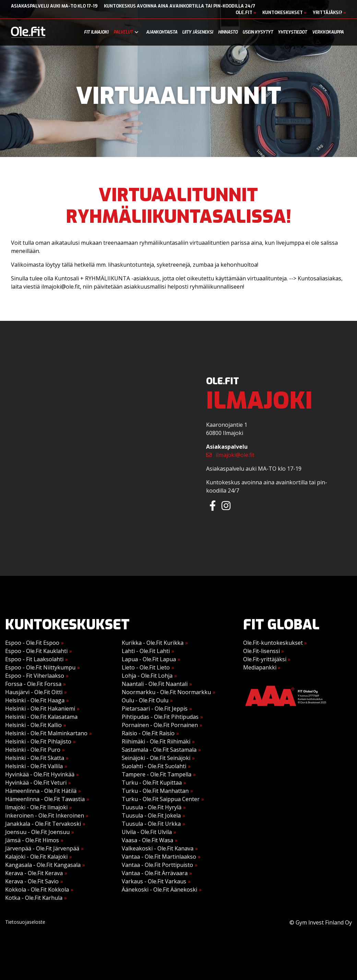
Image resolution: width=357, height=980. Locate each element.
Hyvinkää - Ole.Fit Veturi (36, 783)
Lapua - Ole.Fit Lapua (149, 659)
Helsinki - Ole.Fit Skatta (35, 758)
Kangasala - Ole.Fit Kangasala (43, 865)
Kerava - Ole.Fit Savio (32, 881)
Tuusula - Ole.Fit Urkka (151, 824)
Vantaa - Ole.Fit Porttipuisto (157, 865)
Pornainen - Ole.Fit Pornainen (160, 725)
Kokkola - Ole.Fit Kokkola (37, 890)
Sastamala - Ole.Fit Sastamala (159, 750)
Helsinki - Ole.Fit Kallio (33, 725)
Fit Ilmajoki (96, 32)
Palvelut (123, 32)
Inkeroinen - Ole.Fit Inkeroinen (45, 815)
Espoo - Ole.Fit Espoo (32, 643)
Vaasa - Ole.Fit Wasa (147, 840)
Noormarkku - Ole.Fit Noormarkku (166, 692)
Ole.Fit (246, 13)
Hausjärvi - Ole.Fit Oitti (34, 692)
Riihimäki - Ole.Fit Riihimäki (156, 741)
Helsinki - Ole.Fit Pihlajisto (38, 741)
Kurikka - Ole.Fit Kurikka (153, 643)
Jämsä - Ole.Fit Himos (32, 840)
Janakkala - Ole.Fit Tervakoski (43, 824)
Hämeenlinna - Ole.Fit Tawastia (45, 799)
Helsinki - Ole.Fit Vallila (34, 766)
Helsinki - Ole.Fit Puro (33, 750)
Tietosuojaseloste (25, 922)
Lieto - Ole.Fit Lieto (146, 667)
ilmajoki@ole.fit (230, 455)
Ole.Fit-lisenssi (264, 651)
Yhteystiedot (292, 32)
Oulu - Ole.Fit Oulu (145, 700)
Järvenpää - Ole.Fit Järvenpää (42, 848)
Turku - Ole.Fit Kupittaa (152, 783)
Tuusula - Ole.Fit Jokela (151, 815)
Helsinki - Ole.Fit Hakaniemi (40, 709)
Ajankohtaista (162, 32)
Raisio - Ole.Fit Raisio (148, 733)
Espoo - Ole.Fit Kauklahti (36, 651)
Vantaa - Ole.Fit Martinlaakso (159, 857)
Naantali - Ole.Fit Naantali (155, 684)
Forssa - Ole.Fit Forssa (33, 684)
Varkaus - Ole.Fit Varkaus (154, 881)
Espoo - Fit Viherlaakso (35, 676)
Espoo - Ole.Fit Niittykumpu (40, 667)
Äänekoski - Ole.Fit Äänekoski (159, 890)
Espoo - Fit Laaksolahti (34, 659)
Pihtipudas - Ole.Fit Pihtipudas (160, 717)
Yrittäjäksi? (329, 13)
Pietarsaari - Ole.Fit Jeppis (155, 709)
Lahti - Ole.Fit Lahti (146, 651)
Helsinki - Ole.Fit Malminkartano (46, 733)
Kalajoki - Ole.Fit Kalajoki (36, 857)
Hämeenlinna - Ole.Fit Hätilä (41, 791)
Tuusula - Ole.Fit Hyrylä (152, 807)
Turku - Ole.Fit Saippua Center (161, 799)
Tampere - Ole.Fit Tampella (157, 774)
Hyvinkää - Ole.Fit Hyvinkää (40, 774)
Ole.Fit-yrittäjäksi (267, 659)
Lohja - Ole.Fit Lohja (147, 676)
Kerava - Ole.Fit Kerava (34, 873)
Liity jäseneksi (198, 32)
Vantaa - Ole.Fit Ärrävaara (155, 873)
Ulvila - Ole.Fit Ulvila (147, 832)
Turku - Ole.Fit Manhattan (155, 791)
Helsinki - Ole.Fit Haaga (35, 700)
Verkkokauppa (328, 32)
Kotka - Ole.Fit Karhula (34, 898)
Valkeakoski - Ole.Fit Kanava (158, 848)
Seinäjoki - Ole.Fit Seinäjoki (156, 758)
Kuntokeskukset (284, 13)
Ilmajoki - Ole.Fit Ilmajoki (36, 807)
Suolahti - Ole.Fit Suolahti (154, 766)
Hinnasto (228, 32)
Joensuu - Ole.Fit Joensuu (37, 832)
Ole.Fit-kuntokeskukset (275, 643)
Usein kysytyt (258, 32)
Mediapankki (262, 667)
